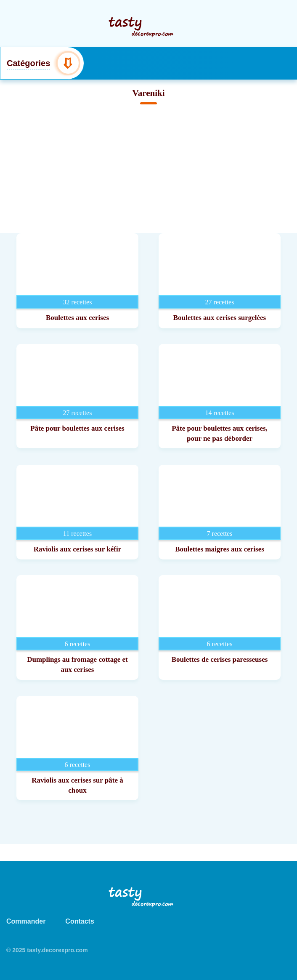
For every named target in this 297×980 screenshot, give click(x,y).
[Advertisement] (148, 170)
